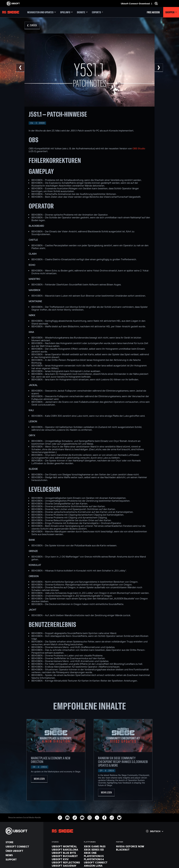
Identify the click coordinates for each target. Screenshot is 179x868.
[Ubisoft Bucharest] (66, 856)
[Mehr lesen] (39, 779)
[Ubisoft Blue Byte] (66, 853)
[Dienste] (82, 12)
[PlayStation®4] (99, 859)
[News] (23, 855)
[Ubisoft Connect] (23, 846)
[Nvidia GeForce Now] (131, 846)
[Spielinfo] (66, 12)
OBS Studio (139, 149)
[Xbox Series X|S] (99, 850)
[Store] (23, 842)
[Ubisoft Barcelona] (66, 850)
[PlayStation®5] (99, 856)
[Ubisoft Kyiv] (66, 859)
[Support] (23, 859)
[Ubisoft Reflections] (66, 862)
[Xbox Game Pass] (99, 846)
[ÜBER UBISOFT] (23, 851)
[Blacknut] (131, 850)
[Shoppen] (171, 12)
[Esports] (98, 12)
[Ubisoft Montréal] (66, 846)
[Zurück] (32, 25)
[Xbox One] (99, 853)
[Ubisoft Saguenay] (66, 866)
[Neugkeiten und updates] (42, 12)
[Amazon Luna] (99, 866)
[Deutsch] (155, 831)
